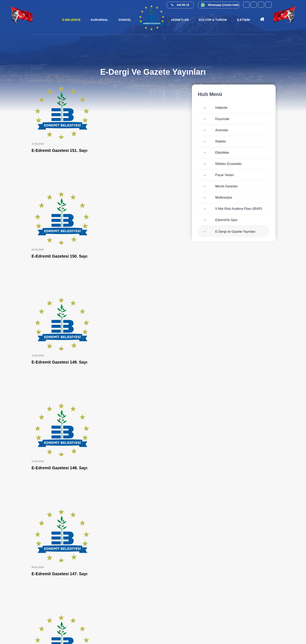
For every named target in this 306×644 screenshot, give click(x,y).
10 (142, 526)
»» (177, 526)
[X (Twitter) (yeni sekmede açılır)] (268, 5)
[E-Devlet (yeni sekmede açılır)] (234, 628)
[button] (100, 20)
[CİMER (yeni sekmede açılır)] (223, 628)
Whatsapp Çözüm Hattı (223, 5)
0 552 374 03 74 (254, 586)
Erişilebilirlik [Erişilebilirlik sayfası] (168, 633)
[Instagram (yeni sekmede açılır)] (261, 5)
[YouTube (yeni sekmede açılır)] (246, 5)
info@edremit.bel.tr (263, 609)
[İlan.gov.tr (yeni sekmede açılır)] (268, 628)
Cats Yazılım (148, 633)
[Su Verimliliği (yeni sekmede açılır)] (256, 628)
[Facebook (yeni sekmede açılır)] (254, 5)
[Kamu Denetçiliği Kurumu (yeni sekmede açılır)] (245, 628)
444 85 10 (183, 5)
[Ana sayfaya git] (262, 20)
